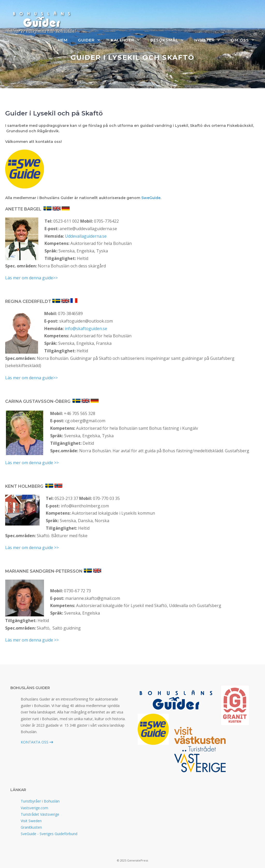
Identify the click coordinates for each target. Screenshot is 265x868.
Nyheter (210, 40)
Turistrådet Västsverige (40, 814)
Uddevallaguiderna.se (86, 236)
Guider (92, 40)
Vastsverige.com (34, 808)
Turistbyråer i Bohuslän (40, 801)
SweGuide (151, 198)
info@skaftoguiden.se (86, 329)
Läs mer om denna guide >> (32, 463)
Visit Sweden (31, 821)
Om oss (245, 40)
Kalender (128, 40)
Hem (63, 40)
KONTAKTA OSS (37, 742)
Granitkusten (31, 827)
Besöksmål (170, 40)
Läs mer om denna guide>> (31, 278)
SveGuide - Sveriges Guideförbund (49, 834)
